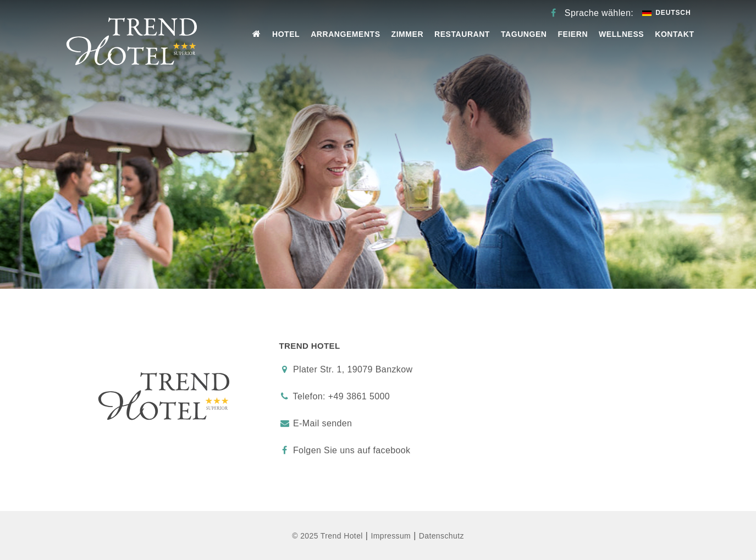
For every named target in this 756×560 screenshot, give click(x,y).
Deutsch (666, 13)
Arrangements (345, 34)
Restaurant (462, 34)
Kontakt (674, 34)
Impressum (391, 536)
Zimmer (408, 34)
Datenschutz (442, 536)
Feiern (573, 34)
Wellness (621, 34)
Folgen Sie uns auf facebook (345, 450)
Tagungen (524, 34)
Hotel (286, 34)
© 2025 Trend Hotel (327, 536)
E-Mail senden (322, 423)
